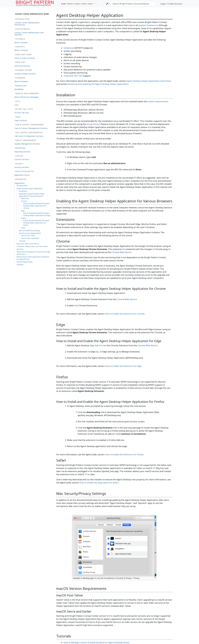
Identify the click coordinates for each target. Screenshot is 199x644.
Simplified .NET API (73, 76)
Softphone (69, 48)
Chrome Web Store (121, 252)
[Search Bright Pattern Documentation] (133, 4)
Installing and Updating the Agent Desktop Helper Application (98, 84)
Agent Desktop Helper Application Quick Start (149, 81)
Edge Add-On (96, 345)
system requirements (158, 101)
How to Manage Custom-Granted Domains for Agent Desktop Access (97, 642)
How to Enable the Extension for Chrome (125, 314)
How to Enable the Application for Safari (99, 483)
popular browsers (147, 25)
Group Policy (93, 124)
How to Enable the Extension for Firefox (124, 455)
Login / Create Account (171, 4)
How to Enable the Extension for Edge (123, 366)
